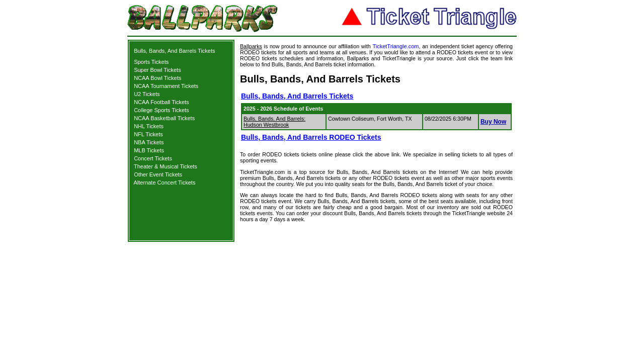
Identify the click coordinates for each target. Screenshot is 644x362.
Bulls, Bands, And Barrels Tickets (174, 51)
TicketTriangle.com (395, 46)
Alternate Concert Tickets (165, 183)
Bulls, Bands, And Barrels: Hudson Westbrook (274, 122)
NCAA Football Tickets (161, 102)
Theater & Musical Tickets (166, 166)
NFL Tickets (148, 134)
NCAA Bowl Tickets (157, 78)
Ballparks (251, 46)
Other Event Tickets (158, 174)
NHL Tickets (149, 126)
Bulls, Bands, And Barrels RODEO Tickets (311, 137)
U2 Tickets (147, 94)
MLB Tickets (149, 150)
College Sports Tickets (161, 110)
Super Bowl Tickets (157, 70)
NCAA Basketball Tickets (164, 118)
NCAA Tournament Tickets (166, 86)
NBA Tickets (149, 142)
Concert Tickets (153, 158)
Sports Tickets (151, 62)
